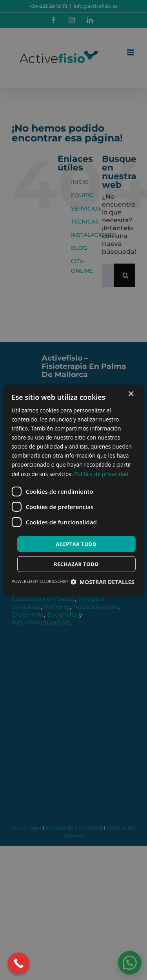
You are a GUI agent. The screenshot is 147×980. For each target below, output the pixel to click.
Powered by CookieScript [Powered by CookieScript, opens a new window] (40, 581)
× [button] (131, 394)
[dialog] (73, 490)
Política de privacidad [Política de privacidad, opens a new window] (101, 474)
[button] (102, 582)
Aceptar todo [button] (76, 544)
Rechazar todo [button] (76, 564)
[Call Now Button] (19, 963)
